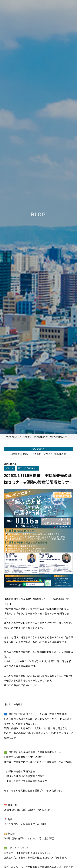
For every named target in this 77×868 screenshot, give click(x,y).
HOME (6, 437)
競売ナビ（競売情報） (33, 455)
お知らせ (48, 455)
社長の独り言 (60, 455)
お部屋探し (16, 455)
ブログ (12, 437)
